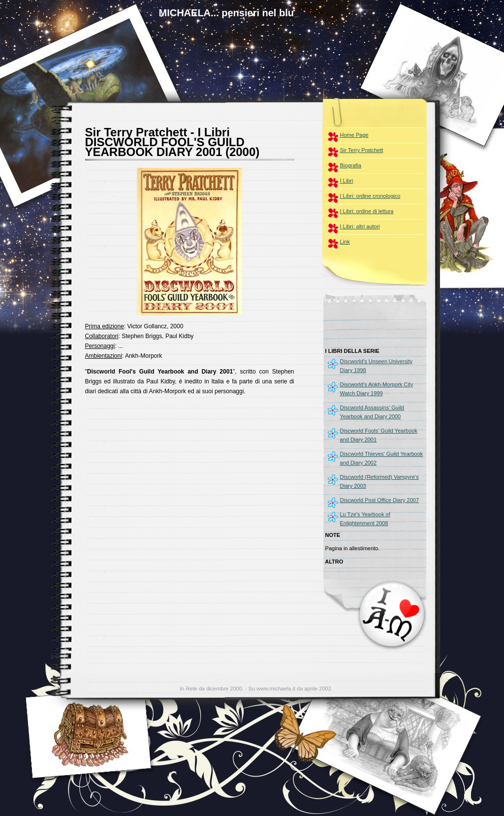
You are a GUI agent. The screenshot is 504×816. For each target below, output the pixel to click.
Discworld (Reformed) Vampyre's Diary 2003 (379, 481)
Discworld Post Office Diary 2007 (380, 500)
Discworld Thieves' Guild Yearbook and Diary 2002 (382, 458)
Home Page (354, 135)
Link (345, 242)
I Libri (347, 181)
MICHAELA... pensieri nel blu (226, 13)
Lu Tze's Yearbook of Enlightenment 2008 (365, 519)
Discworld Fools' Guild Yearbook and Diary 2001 (379, 435)
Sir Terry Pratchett (362, 150)
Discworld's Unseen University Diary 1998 (377, 366)
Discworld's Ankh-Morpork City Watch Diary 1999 (377, 389)
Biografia (351, 165)
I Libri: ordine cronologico (370, 196)
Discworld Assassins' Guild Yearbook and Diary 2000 (372, 412)
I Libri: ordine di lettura (367, 211)
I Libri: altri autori (360, 226)
